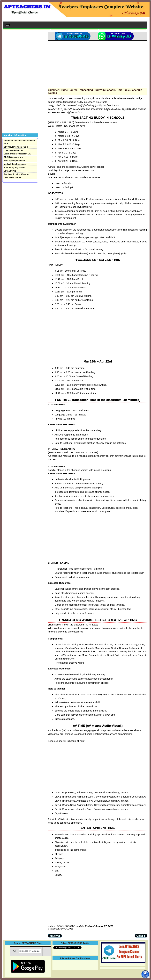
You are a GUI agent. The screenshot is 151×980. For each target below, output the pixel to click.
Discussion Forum (12, 178)
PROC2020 (67, 929)
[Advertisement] (98, 63)
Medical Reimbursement (15, 164)
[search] (30, 951)
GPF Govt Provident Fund (16, 147)
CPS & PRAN (10, 171)
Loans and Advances (14, 150)
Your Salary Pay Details (15, 167)
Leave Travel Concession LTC (18, 154)
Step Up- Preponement (14, 161)
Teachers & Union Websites (17, 174)
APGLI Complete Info (14, 157)
